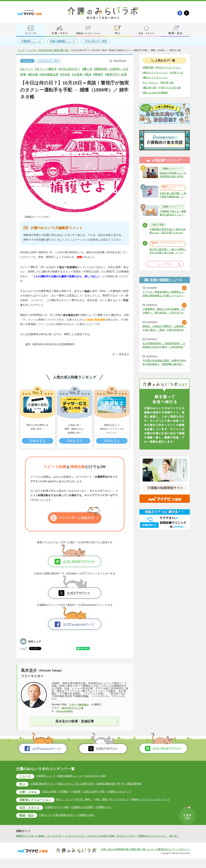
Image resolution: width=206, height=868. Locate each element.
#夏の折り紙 (150, 93)
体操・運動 (105, 805)
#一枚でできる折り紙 (171, 93)
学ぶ (23, 790)
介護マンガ (46, 821)
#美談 (97, 75)
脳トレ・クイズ (67, 805)
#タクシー (27, 69)
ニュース (32, 50)
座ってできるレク (124, 805)
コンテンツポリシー (179, 859)
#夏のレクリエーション (156, 83)
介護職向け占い (108, 813)
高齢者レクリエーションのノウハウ (172, 196)
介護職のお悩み (89, 821)
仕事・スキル (29, 798)
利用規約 (120, 859)
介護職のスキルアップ (172, 175)
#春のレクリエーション (156, 72)
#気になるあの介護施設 (156, 98)
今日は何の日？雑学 (96, 41)
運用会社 (163, 859)
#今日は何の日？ (72, 69)
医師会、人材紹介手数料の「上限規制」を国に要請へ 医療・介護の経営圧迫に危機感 (164, 341)
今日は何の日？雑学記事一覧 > (54, 50)
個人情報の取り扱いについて (142, 859)
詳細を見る (37, 447)
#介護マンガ (150, 77)
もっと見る (165, 276)
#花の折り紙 (168, 88)
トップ (21, 50)
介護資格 (78, 797)
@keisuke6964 (65, 717)
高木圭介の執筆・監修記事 (75, 727)
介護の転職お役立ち (66, 821)
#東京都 (39, 75)
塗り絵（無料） (87, 805)
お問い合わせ (108, 859)
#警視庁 (108, 75)
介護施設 (66, 797)
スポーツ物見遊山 (80, 710)
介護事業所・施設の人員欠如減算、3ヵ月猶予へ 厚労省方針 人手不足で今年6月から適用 (164, 324)
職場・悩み (27, 822)
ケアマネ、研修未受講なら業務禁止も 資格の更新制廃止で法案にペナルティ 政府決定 (165, 306)
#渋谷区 (74, 75)
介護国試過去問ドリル (43, 790)
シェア (24, 654)
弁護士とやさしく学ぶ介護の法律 (78, 790)
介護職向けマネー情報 (59, 813)
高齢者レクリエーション (36, 806)
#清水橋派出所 (57, 75)
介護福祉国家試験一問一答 (115, 790)
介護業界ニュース (31, 41)
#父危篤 (86, 75)
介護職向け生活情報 (85, 813)
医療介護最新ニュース (63, 41)
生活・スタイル (30, 814)
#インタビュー (151, 88)
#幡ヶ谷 (91, 69)
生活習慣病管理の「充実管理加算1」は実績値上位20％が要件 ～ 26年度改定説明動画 (164, 359)
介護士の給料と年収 (97, 797)
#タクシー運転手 (47, 69)
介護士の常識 (158, 236)
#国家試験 (148, 67)
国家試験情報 (140, 790)
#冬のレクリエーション (170, 67)
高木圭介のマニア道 (73, 713)
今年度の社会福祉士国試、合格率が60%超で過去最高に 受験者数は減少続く (164, 376)
